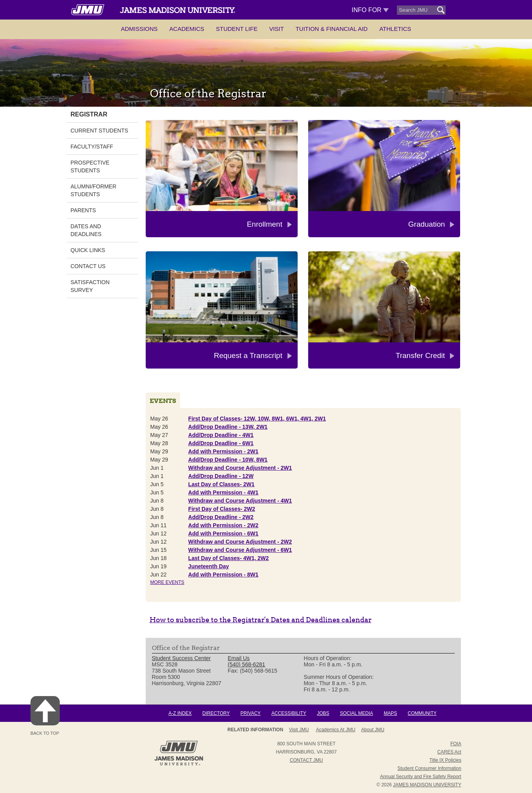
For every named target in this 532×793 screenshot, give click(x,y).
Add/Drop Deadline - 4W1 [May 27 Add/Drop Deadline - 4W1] (221, 435)
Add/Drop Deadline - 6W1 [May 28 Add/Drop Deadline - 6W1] (221, 443)
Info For (370, 10)
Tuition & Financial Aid (332, 29)
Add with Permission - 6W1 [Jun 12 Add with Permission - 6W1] (223, 533)
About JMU (373, 730)
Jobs (323, 713)
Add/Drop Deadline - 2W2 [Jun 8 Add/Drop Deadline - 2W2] (221, 517)
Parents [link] (83, 210)
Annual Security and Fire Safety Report (421, 777)
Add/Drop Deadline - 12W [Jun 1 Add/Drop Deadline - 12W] (221, 476)
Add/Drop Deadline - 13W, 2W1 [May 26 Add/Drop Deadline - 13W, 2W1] (228, 427)
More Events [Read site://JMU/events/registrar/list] (167, 582)
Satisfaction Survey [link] (90, 286)
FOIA (456, 744)
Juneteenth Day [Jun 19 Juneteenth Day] (209, 566)
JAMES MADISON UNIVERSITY (427, 785)
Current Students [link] (100, 131)
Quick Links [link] (88, 250)
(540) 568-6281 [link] (246, 664)
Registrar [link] (89, 114)
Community (422, 713)
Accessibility (289, 713)
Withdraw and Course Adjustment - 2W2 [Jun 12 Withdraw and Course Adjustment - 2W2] (240, 542)
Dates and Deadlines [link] (86, 230)
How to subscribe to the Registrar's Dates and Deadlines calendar (261, 620)
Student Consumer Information (429, 768)
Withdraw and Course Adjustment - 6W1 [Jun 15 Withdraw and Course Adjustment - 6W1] (240, 550)
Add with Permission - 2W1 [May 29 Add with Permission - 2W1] (223, 451)
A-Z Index (180, 713)
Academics (187, 29)
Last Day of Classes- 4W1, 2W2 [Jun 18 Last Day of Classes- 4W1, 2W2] (229, 558)
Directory (216, 713)
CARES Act (449, 752)
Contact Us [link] (88, 266)
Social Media (356, 713)
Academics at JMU (336, 730)
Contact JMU (306, 760)
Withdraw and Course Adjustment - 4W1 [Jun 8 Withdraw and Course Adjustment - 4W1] (240, 501)
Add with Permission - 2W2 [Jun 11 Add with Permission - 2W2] (223, 525)
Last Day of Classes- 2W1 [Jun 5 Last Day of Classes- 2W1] (221, 484)
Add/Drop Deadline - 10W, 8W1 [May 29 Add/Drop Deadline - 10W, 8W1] (228, 460)
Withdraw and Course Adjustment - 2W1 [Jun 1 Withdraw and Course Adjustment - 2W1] (240, 468)
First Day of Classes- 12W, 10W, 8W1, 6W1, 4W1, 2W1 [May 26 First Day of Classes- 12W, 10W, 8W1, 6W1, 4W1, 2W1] (257, 419)
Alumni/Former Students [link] (94, 190)
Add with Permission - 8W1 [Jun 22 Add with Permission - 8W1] (223, 575)
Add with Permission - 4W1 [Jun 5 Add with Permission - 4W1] (223, 492)
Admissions (139, 29)
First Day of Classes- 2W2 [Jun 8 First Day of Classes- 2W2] (222, 509)
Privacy (251, 713)
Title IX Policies (445, 760)
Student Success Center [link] (181, 658)
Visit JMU (299, 730)
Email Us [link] (239, 658)
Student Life (237, 29)
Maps (390, 713)
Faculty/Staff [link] (92, 147)
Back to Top (45, 716)
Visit (277, 29)
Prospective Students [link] (90, 166)
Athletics (395, 29)
